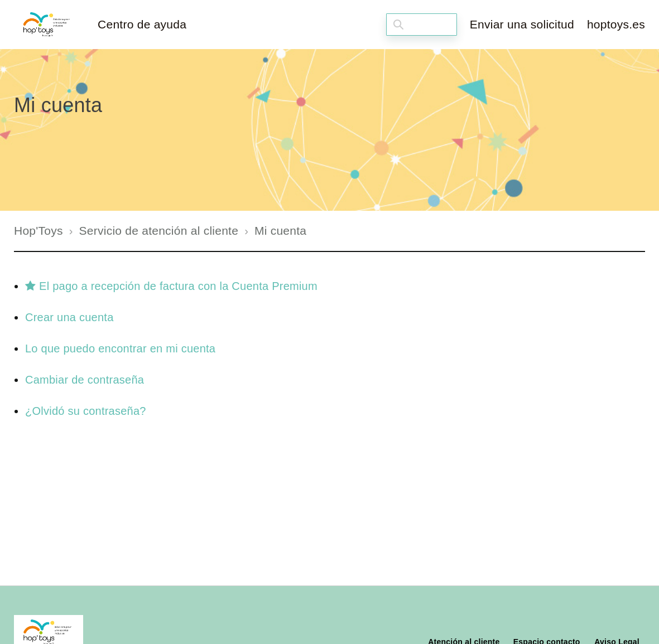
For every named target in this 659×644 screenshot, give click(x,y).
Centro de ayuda (142, 24)
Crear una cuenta (69, 317)
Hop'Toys (39, 231)
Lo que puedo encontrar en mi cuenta (120, 348)
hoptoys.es (616, 24)
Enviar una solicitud (522, 24)
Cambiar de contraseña (85, 380)
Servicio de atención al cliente (159, 231)
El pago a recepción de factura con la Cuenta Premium (171, 286)
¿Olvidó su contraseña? (86, 411)
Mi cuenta (280, 231)
